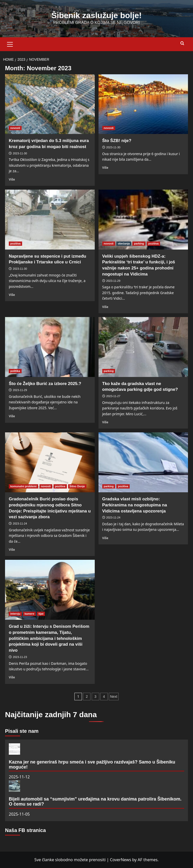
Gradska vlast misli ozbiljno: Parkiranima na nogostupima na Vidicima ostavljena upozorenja (135, 505)
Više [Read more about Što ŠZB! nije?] (105, 167)
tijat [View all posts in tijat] (41, 614)
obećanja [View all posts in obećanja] (124, 244)
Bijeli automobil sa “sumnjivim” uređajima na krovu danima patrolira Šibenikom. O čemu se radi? (95, 802)
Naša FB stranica (25, 830)
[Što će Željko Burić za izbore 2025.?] (50, 347)
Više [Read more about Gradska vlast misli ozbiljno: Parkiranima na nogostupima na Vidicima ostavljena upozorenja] (105, 538)
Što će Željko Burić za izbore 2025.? (45, 384)
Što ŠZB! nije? (117, 141)
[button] (10, 44)
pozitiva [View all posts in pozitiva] (15, 244)
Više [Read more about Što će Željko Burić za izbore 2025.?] (12, 416)
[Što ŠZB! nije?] (143, 104)
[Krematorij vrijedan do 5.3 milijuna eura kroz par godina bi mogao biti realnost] (50, 104)
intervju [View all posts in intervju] (15, 614)
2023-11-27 (113, 396)
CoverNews (120, 860)
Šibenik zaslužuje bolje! (96, 15)
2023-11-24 (20, 524)
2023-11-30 (20, 153)
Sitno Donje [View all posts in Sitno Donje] (77, 486)
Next (114, 697)
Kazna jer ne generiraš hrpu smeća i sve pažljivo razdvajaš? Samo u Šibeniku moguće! (92, 765)
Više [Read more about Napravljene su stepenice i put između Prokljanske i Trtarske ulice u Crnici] (12, 295)
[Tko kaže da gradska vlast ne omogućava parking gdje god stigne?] (143, 347)
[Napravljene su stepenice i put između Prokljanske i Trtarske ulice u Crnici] (50, 220)
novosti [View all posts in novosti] (15, 128)
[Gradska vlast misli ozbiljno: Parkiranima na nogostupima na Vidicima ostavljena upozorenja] (143, 462)
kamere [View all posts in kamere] (30, 614)
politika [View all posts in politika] (15, 371)
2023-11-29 (113, 281)
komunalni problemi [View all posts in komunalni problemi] (23, 486)
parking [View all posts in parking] (139, 244)
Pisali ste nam (22, 731)
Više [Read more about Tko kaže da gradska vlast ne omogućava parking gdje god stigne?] (105, 422)
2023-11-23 (20, 657)
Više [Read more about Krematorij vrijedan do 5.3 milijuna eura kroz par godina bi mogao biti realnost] (12, 179)
